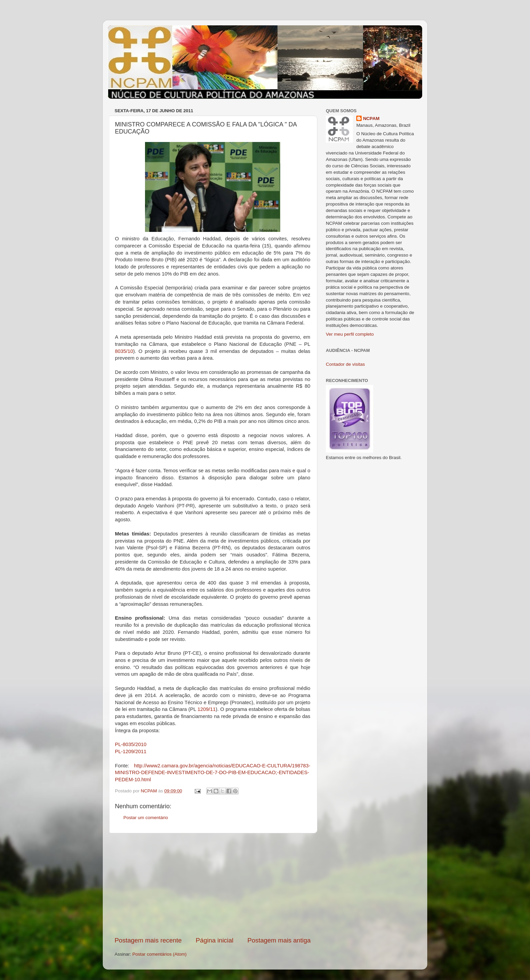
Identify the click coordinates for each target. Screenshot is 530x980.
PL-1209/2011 (131, 751)
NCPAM (371, 118)
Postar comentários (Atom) (160, 954)
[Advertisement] (213, 885)
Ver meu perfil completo (350, 334)
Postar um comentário (146, 818)
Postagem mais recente (148, 940)
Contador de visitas (345, 364)
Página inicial (214, 940)
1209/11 (207, 709)
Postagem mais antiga (279, 940)
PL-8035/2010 (131, 744)
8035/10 (124, 351)
